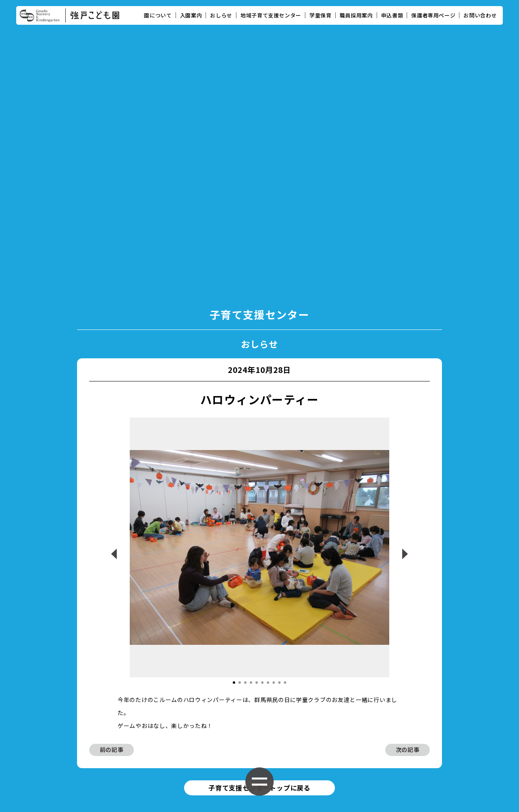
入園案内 (191, 15)
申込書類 (392, 15)
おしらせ (221, 15)
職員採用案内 (356, 15)
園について (158, 15)
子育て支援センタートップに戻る (259, 621)
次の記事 (408, 583)
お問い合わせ (480, 15)
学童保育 (321, 15)
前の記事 (112, 583)
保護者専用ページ (433, 15)
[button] (234, 515)
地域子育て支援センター (271, 15)
